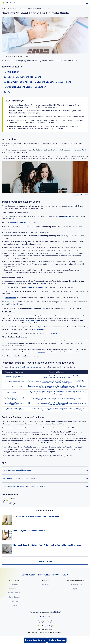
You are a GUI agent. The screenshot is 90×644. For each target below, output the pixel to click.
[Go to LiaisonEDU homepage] (10, 3)
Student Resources (15, 593)
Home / (5, 8)
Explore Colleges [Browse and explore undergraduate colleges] (57, 640)
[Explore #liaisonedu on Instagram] (43, 622)
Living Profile (75, 589)
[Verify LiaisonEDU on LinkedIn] (52, 622)
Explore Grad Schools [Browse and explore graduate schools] (35, 640)
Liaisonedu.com (75, 585)
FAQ (8, 92)
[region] (45, 287)
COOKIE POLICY (28, 575)
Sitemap (15, 605)
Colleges (15, 585)
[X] (11, 504)
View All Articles (45, 562)
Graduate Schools (15, 589)
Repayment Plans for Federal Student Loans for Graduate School (40, 82)
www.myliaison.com (45, 629)
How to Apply (15, 601)
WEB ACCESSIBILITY (60, 575)
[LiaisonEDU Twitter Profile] (38, 622)
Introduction (13, 72)
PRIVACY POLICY (43, 575)
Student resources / (17, 8)
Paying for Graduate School (37, 8)
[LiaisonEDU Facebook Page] (47, 622)
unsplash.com (83, 195)
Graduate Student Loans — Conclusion (26, 87)
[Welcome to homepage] (45, 626)
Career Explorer (15, 597)
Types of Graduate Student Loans (24, 77)
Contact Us (45, 585)
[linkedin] (14, 504)
